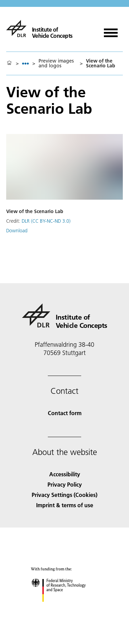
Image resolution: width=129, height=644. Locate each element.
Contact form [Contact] (65, 413)
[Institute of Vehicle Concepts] (39, 29)
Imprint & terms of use (65, 505)
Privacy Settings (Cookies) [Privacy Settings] (64, 495)
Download (17, 231)
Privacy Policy (65, 484)
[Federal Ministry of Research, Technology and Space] (64, 608)
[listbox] (25, 63)
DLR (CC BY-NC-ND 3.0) (46, 221)
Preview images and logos (56, 63)
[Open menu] (111, 30)
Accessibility (65, 474)
